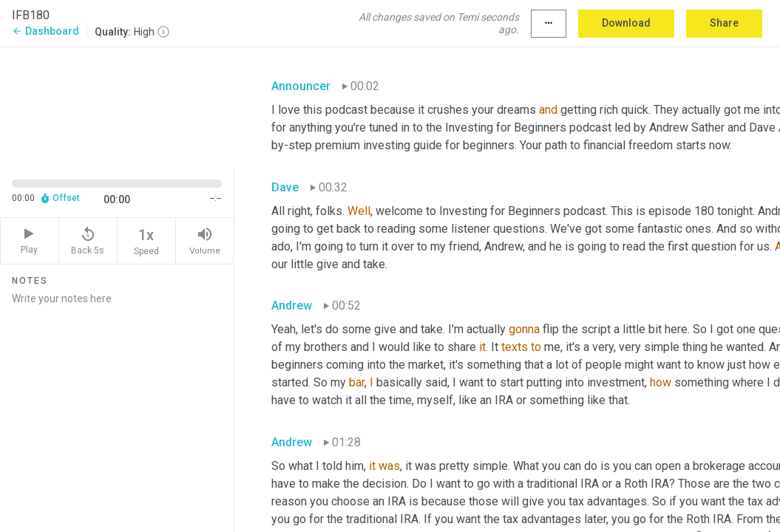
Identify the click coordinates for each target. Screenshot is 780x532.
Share (724, 23)
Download (626, 23)
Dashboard (45, 31)
